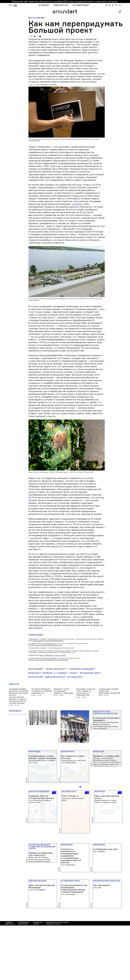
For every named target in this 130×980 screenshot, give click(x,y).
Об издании (44, 5)
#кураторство (36, 753)
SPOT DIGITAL (57, 979)
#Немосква (35, 749)
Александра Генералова (49, 85)
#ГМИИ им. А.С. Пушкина (56, 749)
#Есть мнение (37, 18)
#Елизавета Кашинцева (83, 745)
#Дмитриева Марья (55, 753)
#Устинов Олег (76, 753)
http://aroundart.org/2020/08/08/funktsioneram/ (45, 722)
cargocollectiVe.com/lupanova (59, 977)
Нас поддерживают (81, 5)
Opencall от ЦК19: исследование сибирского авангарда (64, 767)
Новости (14, 761)
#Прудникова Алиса (91, 749)
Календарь (15, 787)
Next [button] (80, 856)
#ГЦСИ (74, 749)
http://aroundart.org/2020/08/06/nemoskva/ (48, 717)
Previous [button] (73, 856)
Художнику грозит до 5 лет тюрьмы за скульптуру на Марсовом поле (86, 768)
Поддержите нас (61, 5)
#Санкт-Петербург (57, 745)
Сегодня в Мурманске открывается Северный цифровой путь (42, 767)
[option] (43, 873)
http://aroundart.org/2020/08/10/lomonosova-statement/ (48, 736)
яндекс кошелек (23, 979)
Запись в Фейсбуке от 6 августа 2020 (53, 732)
